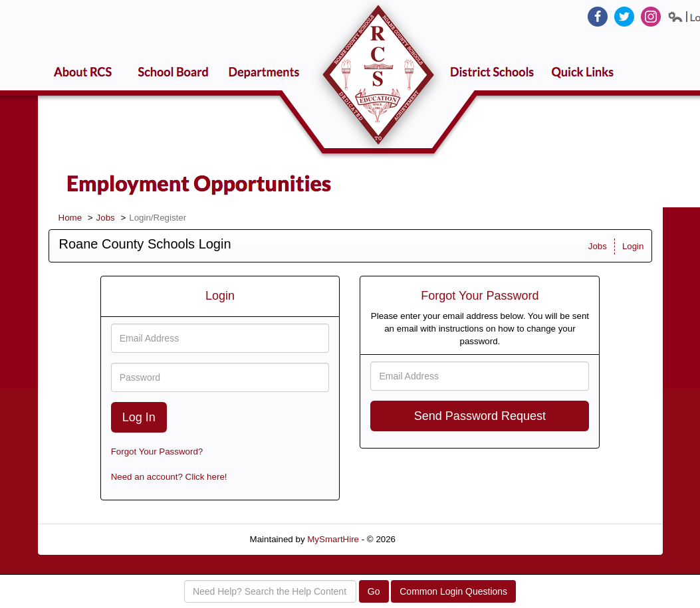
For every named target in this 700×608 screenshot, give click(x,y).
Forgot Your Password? (157, 452)
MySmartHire (333, 539)
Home (70, 218)
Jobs (106, 218)
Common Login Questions (453, 591)
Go (374, 591)
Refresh (435, 539)
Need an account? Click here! (169, 477)
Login (633, 246)
